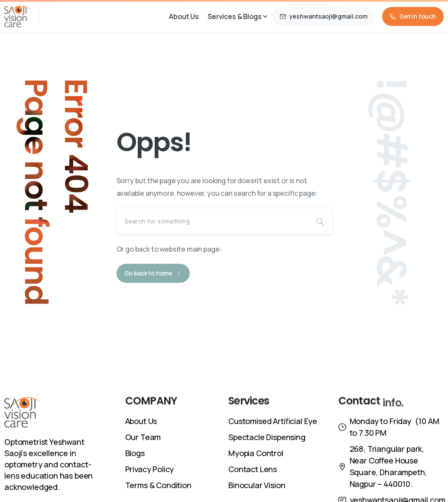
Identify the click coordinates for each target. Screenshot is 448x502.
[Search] (213, 221)
